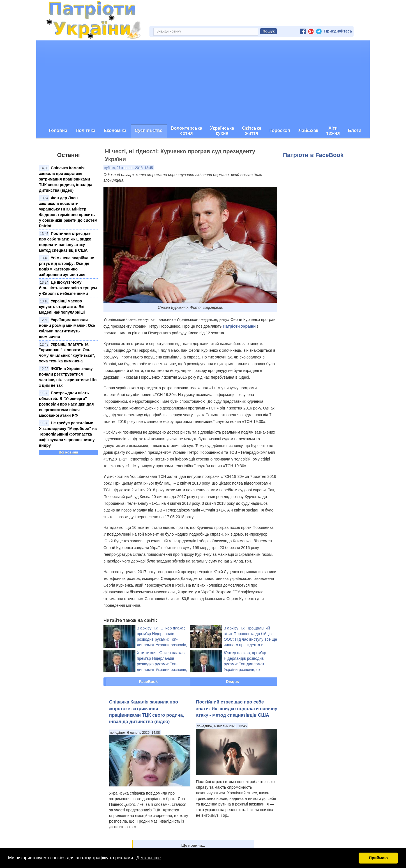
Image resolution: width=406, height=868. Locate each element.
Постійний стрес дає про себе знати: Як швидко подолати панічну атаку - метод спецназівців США (237, 708)
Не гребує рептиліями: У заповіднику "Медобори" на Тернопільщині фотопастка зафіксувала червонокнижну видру (68, 434)
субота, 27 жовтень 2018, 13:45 (129, 168)
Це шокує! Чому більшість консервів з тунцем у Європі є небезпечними (68, 288)
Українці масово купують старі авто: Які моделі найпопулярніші (62, 307)
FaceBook (148, 682)
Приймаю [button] (378, 858)
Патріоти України (239, 326)
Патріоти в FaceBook (313, 155)
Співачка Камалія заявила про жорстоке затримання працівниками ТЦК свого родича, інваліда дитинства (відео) (66, 179)
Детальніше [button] (148, 858)
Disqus (233, 682)
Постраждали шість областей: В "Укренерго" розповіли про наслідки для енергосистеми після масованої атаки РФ (66, 404)
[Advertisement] (203, 82)
